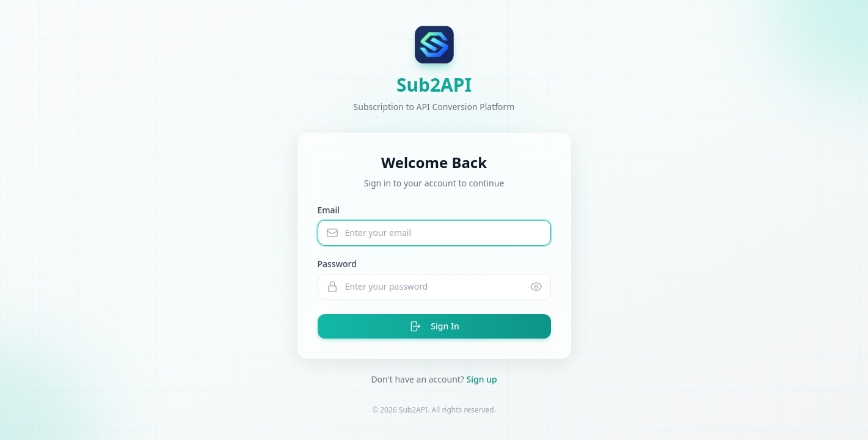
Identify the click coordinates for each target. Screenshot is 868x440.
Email (329, 210)
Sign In (434, 326)
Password (337, 264)
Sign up (482, 379)
